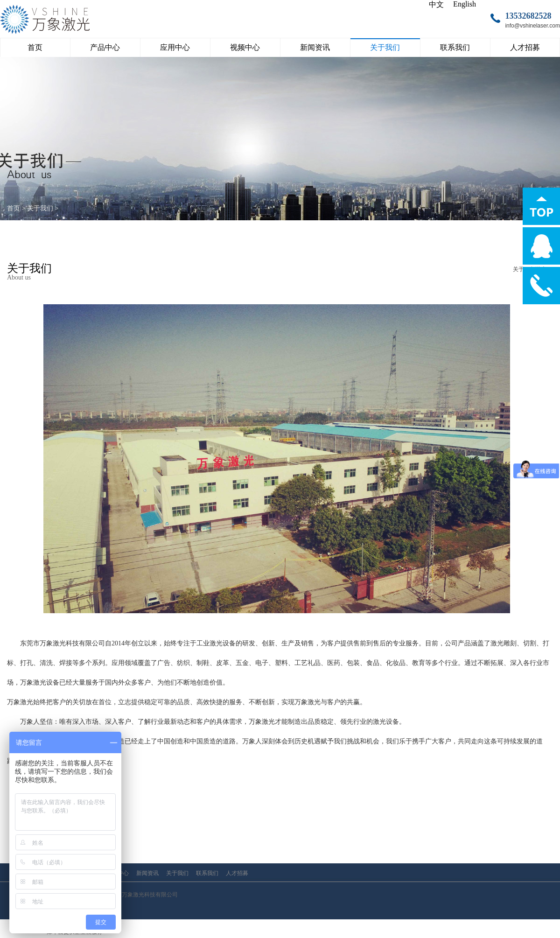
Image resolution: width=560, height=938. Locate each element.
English (465, 4)
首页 (35, 47)
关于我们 (40, 208)
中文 (436, 4)
